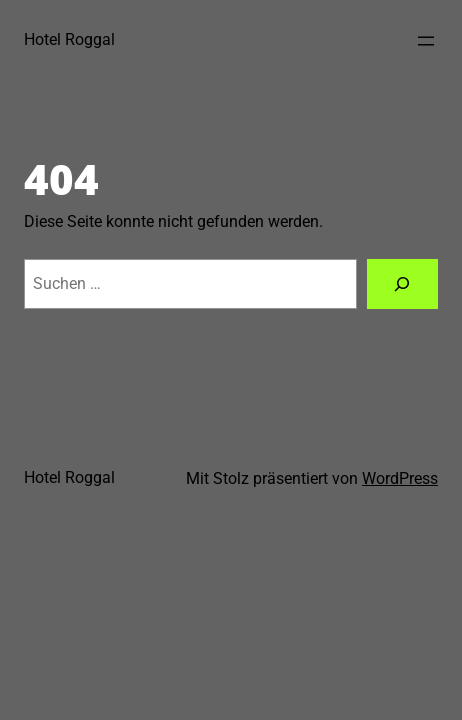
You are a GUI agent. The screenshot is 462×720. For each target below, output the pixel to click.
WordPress (400, 478)
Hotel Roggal (69, 39)
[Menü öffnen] (426, 41)
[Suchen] (403, 284)
